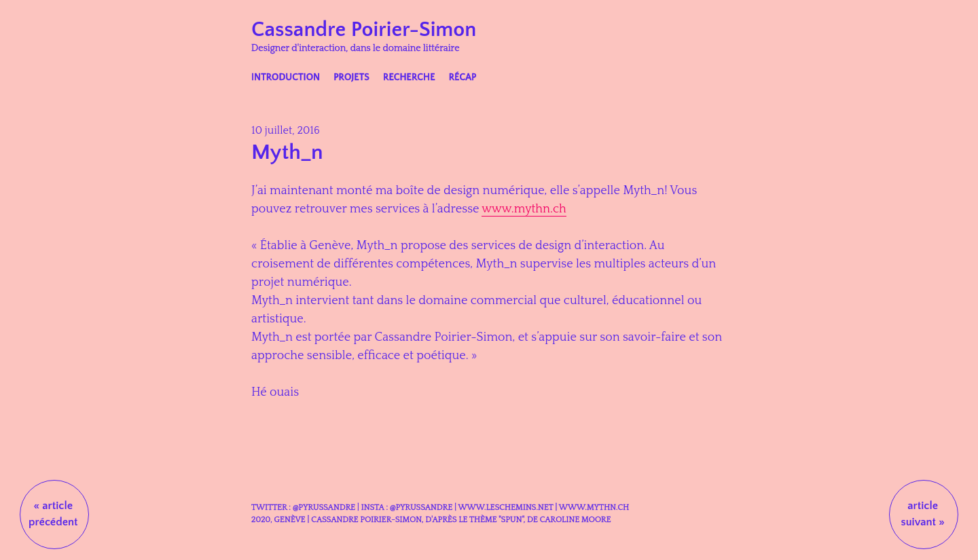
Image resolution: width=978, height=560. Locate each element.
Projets (351, 77)
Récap (463, 77)
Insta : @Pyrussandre (407, 507)
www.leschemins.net (505, 507)
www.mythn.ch (524, 209)
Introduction (286, 77)
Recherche (409, 77)
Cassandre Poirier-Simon (364, 30)
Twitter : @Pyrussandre (303, 507)
